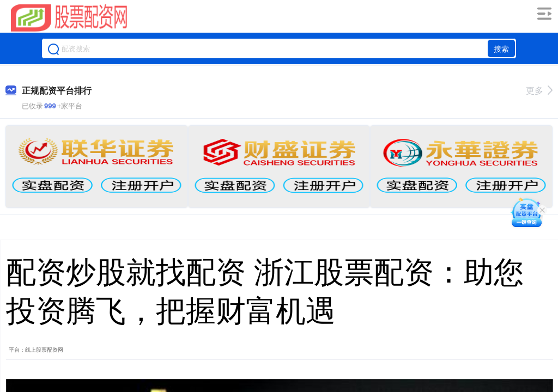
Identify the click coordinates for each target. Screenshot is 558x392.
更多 (539, 91)
